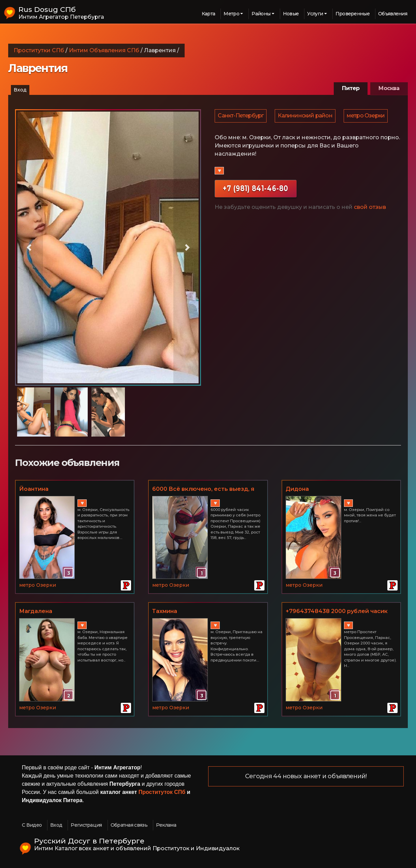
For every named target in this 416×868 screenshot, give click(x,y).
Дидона (297, 489)
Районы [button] (261, 14)
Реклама (166, 825)
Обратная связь (129, 825)
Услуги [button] (315, 14)
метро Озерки (367, 117)
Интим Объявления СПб (104, 50)
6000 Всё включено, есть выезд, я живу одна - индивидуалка (203, 489)
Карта (209, 14)
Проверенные (353, 14)
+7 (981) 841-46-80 (256, 190)
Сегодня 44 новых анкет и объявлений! (306, 777)
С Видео (32, 825)
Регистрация (86, 825)
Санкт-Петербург (241, 117)
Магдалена (36, 611)
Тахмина (165, 611)
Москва (389, 88)
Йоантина (34, 489)
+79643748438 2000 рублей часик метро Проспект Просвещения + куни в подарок (337, 612)
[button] (29, 248)
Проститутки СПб (39, 50)
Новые (291, 14)
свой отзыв (370, 209)
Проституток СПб (162, 792)
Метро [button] (231, 14)
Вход (20, 90)
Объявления (393, 14)
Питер (351, 88)
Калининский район (306, 117)
